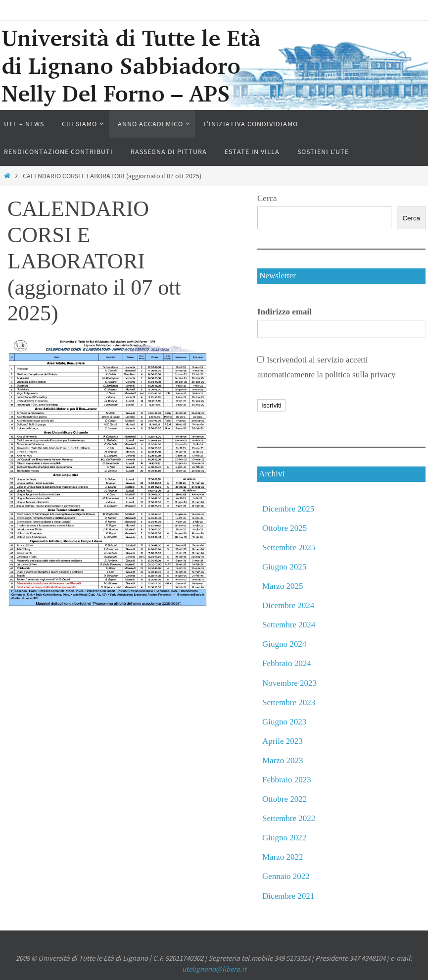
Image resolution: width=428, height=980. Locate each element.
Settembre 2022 (289, 818)
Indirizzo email (285, 312)
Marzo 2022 (283, 857)
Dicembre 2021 (288, 896)
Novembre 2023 (289, 683)
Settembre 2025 (289, 547)
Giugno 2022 (284, 838)
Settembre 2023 (289, 702)
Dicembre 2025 (288, 509)
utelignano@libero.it (214, 969)
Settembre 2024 (289, 625)
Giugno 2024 (284, 644)
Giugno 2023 (284, 722)
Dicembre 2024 (288, 605)
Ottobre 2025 (285, 528)
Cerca (267, 198)
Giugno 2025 (284, 567)
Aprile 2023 (283, 741)
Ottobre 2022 (285, 799)
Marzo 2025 (283, 586)
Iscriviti (271, 405)
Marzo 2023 (283, 760)
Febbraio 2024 (287, 663)
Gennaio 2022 (286, 876)
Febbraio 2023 (287, 780)
